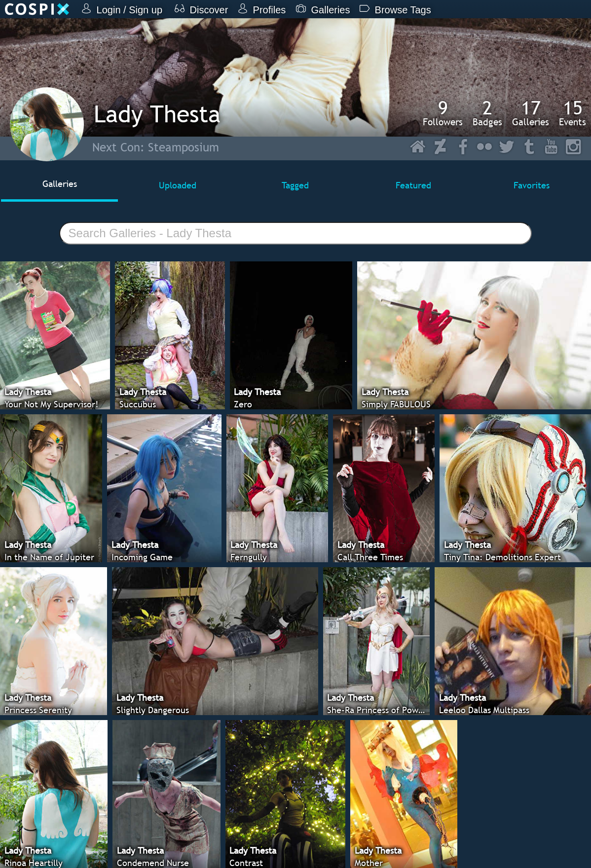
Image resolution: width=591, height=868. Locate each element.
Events (573, 113)
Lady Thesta (157, 114)
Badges (487, 113)
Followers (443, 113)
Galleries (531, 113)
